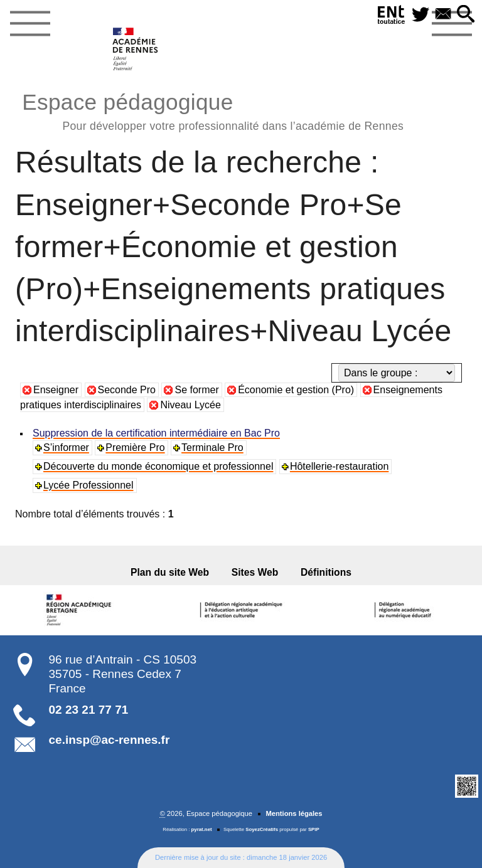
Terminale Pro (212, 447)
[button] (466, 15)
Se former (196, 390)
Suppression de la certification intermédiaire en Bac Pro (156, 433)
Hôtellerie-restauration (339, 466)
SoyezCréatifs (262, 829)
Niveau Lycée (190, 405)
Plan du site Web (170, 572)
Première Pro (135, 447)
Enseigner (56, 390)
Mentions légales (294, 813)
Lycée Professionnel (88, 485)
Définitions (326, 572)
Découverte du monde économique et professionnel (158, 466)
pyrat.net (202, 829)
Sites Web (255, 572)
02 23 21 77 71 (89, 710)
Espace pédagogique (213, 110)
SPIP (314, 829)
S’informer (66, 447)
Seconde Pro (127, 390)
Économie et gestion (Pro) (296, 390)
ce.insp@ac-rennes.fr (110, 740)
